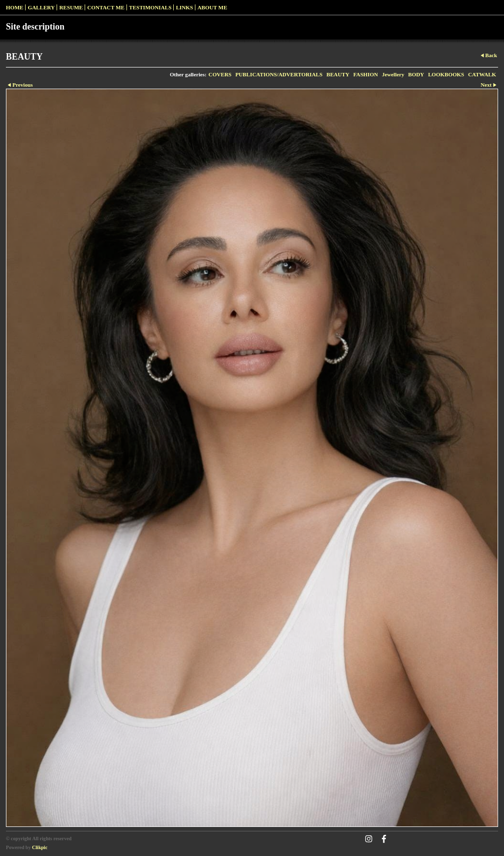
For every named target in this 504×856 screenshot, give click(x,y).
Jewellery (393, 74)
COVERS (220, 74)
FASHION (366, 74)
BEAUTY (338, 74)
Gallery (41, 7)
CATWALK (482, 74)
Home (15, 7)
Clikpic (40, 847)
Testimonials (150, 7)
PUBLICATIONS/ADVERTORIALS (279, 74)
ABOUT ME (212, 7)
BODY (416, 74)
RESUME (71, 7)
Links (184, 7)
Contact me (106, 7)
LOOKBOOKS (446, 74)
